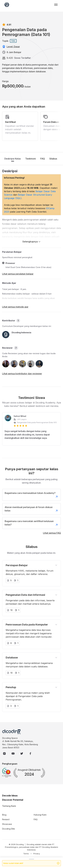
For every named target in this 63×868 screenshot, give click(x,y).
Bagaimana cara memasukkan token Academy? (31, 495)
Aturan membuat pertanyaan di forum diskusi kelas (31, 509)
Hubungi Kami (40, 815)
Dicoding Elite (9, 829)
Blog (4, 815)
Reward (6, 819)
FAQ (43, 159)
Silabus (53, 159)
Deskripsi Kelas (13, 159)
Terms (26, 854)
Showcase (7, 824)
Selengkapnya (31, 242)
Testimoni (31, 159)
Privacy (37, 854)
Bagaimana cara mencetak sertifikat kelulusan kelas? (31, 523)
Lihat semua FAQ (52, 533)
